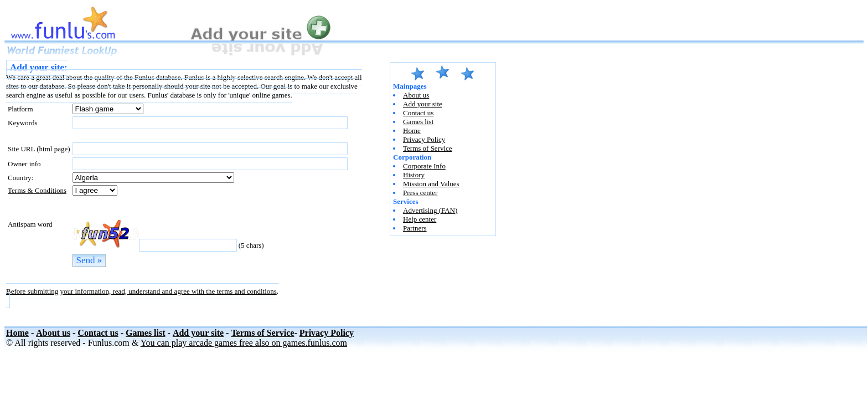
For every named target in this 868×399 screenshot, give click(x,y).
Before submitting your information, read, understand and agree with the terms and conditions (141, 291)
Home (412, 131)
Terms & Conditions (37, 190)
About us (416, 95)
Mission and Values (431, 184)
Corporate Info (424, 166)
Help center (420, 219)
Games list (418, 122)
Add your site (423, 104)
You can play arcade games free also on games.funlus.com (244, 343)
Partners (415, 228)
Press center (420, 193)
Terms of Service (428, 148)
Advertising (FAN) (430, 210)
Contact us (418, 113)
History (414, 175)
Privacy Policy (424, 139)
